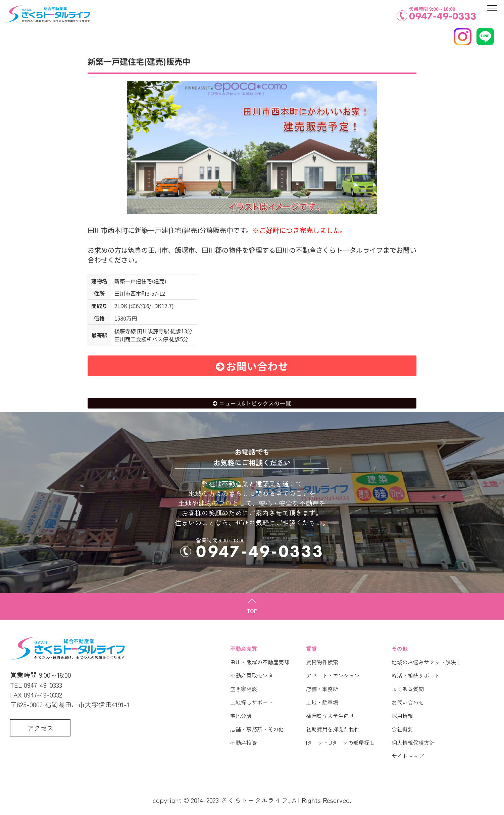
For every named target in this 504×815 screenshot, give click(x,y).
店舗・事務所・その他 (257, 729)
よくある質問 (408, 689)
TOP (252, 611)
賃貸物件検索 (322, 662)
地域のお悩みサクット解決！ (426, 662)
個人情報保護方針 (413, 742)
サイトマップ (408, 756)
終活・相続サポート (416, 675)
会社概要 (402, 729)
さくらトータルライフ (254, 800)
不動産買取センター (254, 675)
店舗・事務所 (322, 689)
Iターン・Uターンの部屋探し (340, 742)
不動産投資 (244, 742)
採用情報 (402, 716)
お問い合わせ (257, 366)
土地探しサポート (252, 702)
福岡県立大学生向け (330, 716)
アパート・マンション (333, 675)
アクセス (40, 728)
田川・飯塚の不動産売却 (260, 662)
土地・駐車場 (322, 702)
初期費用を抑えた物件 (333, 729)
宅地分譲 (241, 716)
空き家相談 (244, 689)
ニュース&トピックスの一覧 (255, 403)
